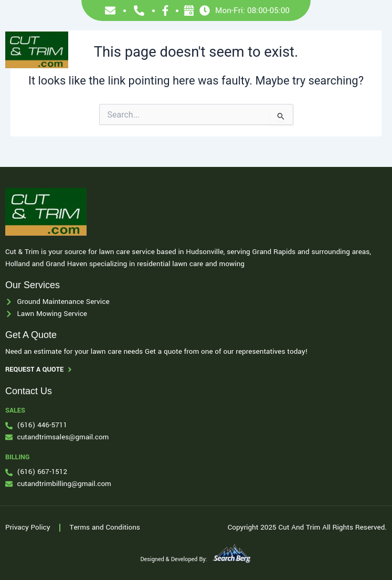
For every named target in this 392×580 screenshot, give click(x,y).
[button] (373, 50)
